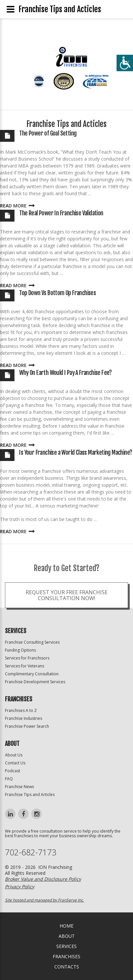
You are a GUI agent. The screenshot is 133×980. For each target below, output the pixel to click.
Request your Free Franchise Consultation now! (67, 606)
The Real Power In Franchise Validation (61, 213)
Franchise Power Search (27, 726)
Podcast (13, 771)
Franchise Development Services (35, 682)
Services (66, 946)
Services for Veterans (25, 666)
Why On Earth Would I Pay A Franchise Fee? (65, 373)
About (67, 936)
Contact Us (15, 763)
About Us (14, 755)
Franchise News (19, 787)
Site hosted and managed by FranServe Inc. (44, 900)
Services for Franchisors (27, 658)
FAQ (9, 779)
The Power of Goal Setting (48, 133)
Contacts (67, 967)
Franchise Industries (24, 718)
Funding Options (20, 650)
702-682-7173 (31, 852)
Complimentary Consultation (32, 674)
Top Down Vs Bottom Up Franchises (57, 293)
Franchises (66, 956)
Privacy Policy (20, 887)
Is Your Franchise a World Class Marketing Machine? (76, 452)
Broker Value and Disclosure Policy (43, 879)
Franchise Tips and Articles (30, 795)
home (66, 926)
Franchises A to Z (21, 710)
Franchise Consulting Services (32, 642)
